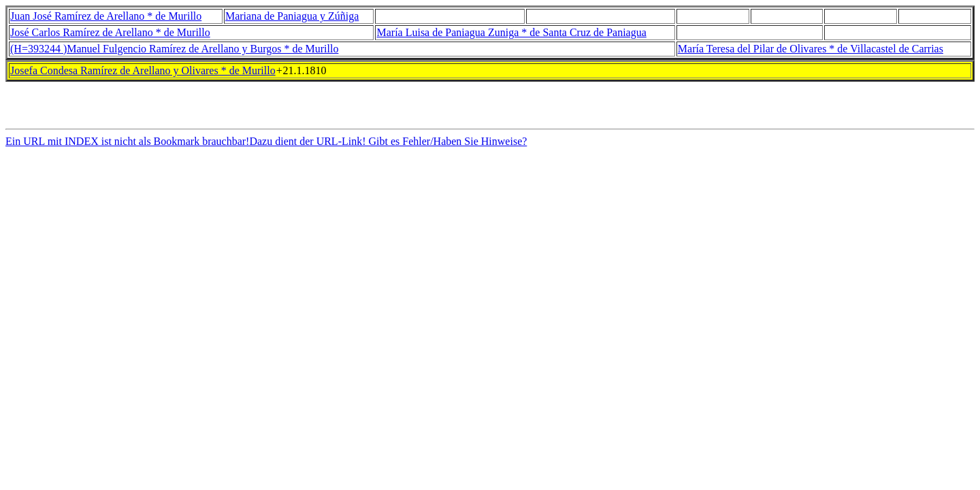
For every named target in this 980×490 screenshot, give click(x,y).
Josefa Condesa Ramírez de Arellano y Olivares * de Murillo (143, 70)
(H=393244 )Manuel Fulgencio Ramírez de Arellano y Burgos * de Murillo (174, 49)
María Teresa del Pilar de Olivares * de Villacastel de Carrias (811, 49)
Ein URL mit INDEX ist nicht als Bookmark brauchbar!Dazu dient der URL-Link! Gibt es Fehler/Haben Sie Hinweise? (266, 145)
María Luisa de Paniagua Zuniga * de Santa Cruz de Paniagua (511, 32)
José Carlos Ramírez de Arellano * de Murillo (110, 32)
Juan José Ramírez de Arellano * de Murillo (106, 16)
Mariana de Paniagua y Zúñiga (292, 16)
